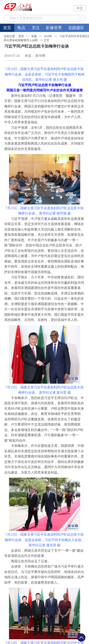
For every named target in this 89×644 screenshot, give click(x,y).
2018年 (48, 36)
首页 (7, 28)
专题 (34, 36)
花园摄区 (76, 28)
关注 (36, 28)
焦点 (21, 28)
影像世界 (54, 28)
